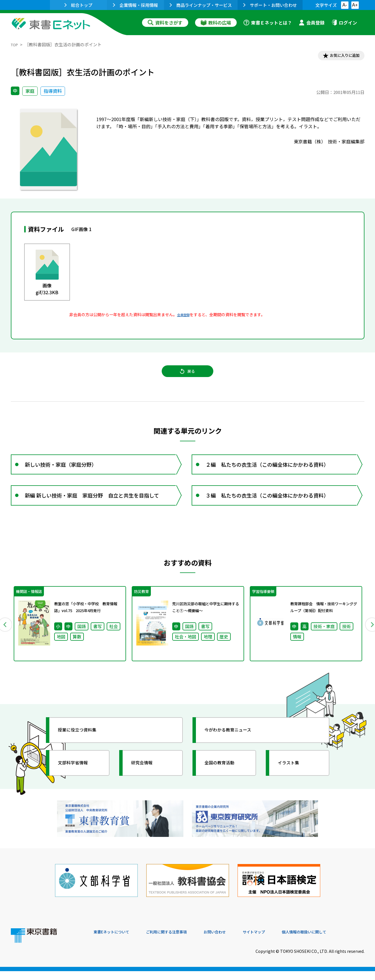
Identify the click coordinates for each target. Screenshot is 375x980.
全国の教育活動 (225, 782)
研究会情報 (147, 782)
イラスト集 (293, 782)
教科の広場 (216, 23)
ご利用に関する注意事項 (179, 941)
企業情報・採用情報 (135, 5)
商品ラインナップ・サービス (201, 5)
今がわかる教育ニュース (235, 749)
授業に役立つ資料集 (84, 749)
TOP (15, 44)
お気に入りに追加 (340, 57)
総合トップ (78, 5)
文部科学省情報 (79, 782)
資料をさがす (165, 23)
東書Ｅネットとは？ (268, 23)
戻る (188, 377)
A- (345, 5)
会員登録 (312, 23)
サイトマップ (279, 941)
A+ (355, 5)
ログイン (344, 23)
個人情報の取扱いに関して (337, 941)
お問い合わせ (235, 941)
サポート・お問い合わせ (270, 5)
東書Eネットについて (115, 941)
